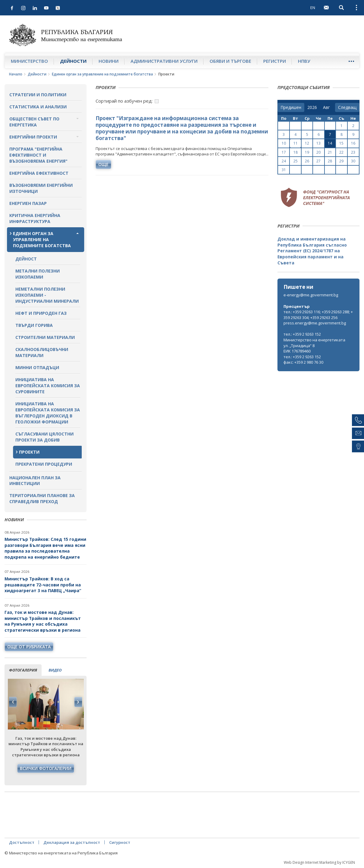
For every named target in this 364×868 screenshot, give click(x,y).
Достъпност (22, 842)
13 (318, 143)
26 (307, 161)
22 (341, 152)
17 (284, 152)
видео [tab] (55, 670)
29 (341, 161)
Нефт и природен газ (41, 313)
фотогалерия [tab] (23, 670)
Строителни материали (45, 337)
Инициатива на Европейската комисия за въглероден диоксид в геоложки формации (48, 413)
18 (296, 152)
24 (284, 161)
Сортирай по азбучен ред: (124, 101)
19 (307, 152)
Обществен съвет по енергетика (34, 122)
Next (78, 702)
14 (330, 143)
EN (313, 8)
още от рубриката (29, 647)
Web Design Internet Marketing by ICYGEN (319, 862)
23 (353, 152)
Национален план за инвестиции (35, 481)
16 (353, 143)
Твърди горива (34, 325)
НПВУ (304, 61)
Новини (109, 61)
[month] (328, 107)
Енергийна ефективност (39, 173)
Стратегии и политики (38, 95)
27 (318, 161)
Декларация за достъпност (72, 842)
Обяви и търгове (230, 61)
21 (330, 152)
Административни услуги (164, 61)
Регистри (275, 61)
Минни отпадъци (37, 367)
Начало (16, 74)
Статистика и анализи (38, 107)
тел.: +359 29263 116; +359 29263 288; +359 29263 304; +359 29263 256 (318, 315)
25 (296, 161)
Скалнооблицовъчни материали (42, 352)
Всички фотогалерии (46, 768)
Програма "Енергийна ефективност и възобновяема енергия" (38, 155)
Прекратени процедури (44, 464)
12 (307, 143)
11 (296, 143)
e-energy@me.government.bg (311, 295)
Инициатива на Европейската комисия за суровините (48, 386)
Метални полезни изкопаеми (38, 274)
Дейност (26, 259)
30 (353, 161)
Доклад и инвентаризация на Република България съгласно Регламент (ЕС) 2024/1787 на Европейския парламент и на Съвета (312, 251)
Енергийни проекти (33, 137)
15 (341, 143)
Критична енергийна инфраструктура (35, 218)
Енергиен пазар (28, 203)
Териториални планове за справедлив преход (42, 498)
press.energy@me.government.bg (315, 323)
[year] (312, 107)
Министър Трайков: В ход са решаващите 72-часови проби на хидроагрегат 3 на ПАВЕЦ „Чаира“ (43, 585)
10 (284, 143)
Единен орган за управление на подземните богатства (102, 74)
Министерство (29, 61)
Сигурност (120, 842)
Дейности (73, 61)
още (103, 164)
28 (330, 161)
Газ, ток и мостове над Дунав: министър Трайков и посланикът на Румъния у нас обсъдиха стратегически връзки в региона (43, 621)
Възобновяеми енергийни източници (41, 188)
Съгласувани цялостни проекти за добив (44, 437)
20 (318, 152)
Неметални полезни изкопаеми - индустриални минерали (47, 295)
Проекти (29, 452)
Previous (13, 702)
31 (284, 170)
